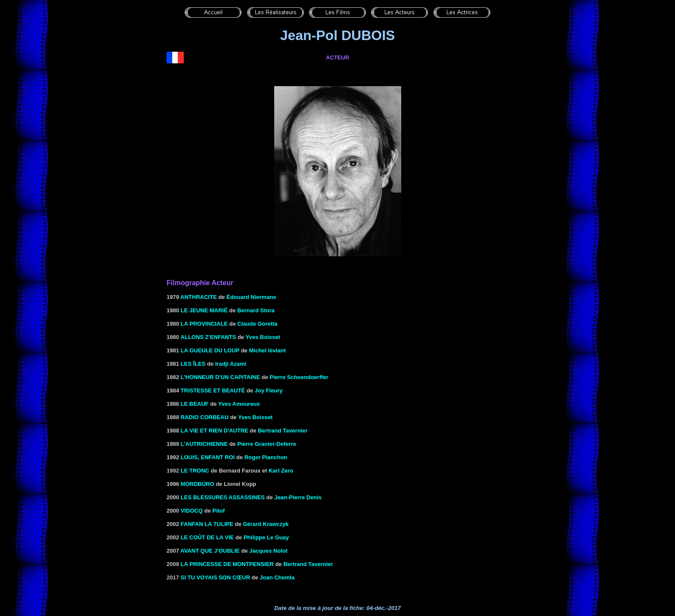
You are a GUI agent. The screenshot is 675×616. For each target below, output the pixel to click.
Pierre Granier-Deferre (267, 444)
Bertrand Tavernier (308, 564)
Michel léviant (267, 350)
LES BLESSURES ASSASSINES (223, 497)
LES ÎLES (193, 364)
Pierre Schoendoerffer (299, 377)
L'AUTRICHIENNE (204, 444)
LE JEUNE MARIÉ (204, 310)
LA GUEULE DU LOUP (210, 350)
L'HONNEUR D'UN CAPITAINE (220, 377)
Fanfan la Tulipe (207, 524)
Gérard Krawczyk (266, 524)
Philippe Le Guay (266, 537)
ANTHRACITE (199, 297)
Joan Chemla (277, 577)
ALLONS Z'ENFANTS (209, 337)
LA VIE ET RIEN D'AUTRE (215, 431)
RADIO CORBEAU (205, 417)
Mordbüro (198, 484)
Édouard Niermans (251, 297)
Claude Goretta (257, 324)
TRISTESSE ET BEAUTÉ (213, 390)
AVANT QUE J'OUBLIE (210, 551)
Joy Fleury (268, 390)
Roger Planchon (266, 457)
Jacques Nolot (268, 551)
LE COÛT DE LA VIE (207, 537)
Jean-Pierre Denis (298, 497)
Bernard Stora (256, 310)
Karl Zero (281, 471)
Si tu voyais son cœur (215, 577)
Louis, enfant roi (208, 457)
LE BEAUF (195, 404)
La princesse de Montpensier (227, 564)
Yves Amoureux (239, 404)
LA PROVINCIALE (204, 324)
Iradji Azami (231, 364)
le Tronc (195, 471)
